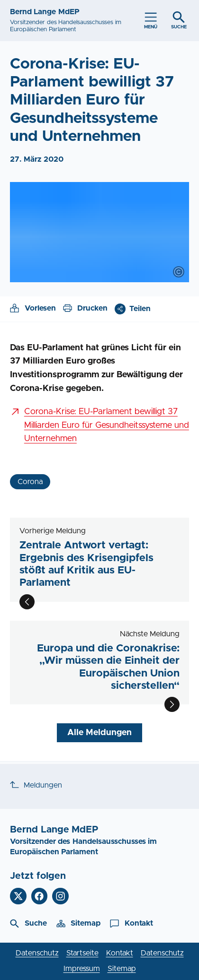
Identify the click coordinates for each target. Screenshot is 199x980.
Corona (30, 482)
